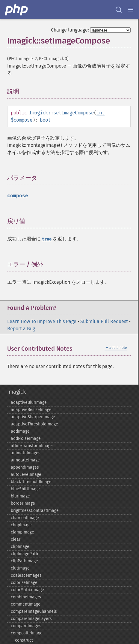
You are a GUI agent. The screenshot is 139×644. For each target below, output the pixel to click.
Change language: (70, 30)
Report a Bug (21, 329)
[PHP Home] (17, 10)
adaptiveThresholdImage (34, 424)
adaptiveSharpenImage (33, 417)
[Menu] (131, 10)
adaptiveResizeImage (31, 410)
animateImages (26, 453)
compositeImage (27, 633)
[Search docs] (119, 10)
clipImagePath (24, 554)
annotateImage (25, 460)
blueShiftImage (25, 489)
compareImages (26, 626)
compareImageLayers (31, 619)
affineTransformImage (32, 446)
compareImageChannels (34, 611)
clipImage (20, 547)
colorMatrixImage (27, 590)
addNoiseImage (26, 438)
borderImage (23, 503)
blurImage (20, 496)
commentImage (26, 604)
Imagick (16, 392)
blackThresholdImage (31, 482)
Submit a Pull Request (104, 321)
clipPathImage (24, 561)
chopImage (21, 525)
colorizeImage (24, 583)
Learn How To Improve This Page (42, 321)
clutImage (20, 568)
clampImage (22, 532)
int (101, 113)
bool (45, 120)
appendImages (25, 467)
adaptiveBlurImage (29, 402)
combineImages (26, 597)
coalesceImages (26, 575)
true (47, 239)
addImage (20, 431)
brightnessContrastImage (35, 511)
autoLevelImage (26, 475)
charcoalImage (25, 518)
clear (16, 539)
